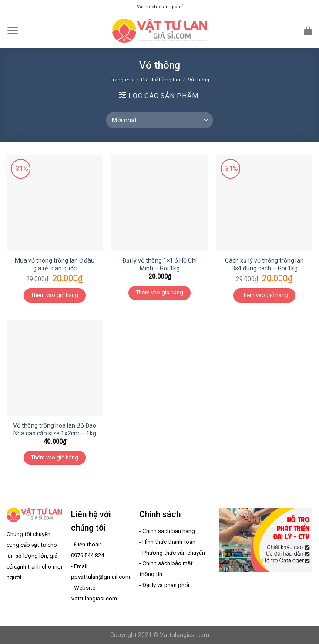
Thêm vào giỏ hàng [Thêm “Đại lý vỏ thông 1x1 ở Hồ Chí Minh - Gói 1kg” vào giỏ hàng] (159, 292)
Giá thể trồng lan (161, 80)
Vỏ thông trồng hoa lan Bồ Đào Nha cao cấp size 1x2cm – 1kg (55, 429)
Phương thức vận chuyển (174, 553)
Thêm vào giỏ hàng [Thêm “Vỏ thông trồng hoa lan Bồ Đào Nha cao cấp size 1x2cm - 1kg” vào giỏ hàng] (55, 457)
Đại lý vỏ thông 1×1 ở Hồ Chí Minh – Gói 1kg (159, 264)
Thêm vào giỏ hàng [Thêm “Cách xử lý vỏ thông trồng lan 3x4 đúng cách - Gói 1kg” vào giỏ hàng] (264, 295)
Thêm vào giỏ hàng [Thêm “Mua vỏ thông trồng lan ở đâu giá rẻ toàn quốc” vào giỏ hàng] (55, 295)
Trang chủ (121, 80)
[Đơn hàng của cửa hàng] (159, 120)
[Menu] (13, 30)
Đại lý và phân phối (166, 585)
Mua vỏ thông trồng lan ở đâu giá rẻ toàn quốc (55, 264)
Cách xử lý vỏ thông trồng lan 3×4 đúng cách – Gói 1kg (264, 264)
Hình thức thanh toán (169, 542)
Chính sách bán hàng (169, 531)
